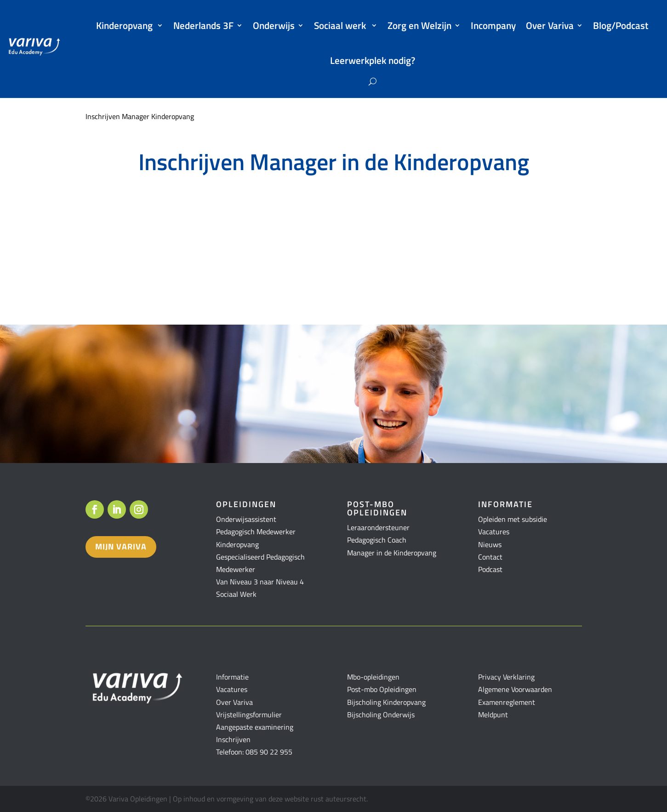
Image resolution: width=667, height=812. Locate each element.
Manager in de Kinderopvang (392, 553)
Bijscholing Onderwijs (381, 715)
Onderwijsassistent (246, 519)
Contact (490, 557)
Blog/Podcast (621, 25)
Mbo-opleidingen (373, 677)
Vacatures (494, 532)
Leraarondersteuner (378, 527)
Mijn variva (121, 546)
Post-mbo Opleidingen (382, 689)
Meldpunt (493, 715)
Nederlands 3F (203, 25)
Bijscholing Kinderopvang (386, 702)
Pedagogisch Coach (377, 540)
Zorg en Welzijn (419, 25)
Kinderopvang (125, 25)
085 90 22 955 (269, 752)
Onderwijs (274, 25)
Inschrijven (233, 739)
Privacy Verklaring (506, 677)
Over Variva (550, 25)
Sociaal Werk (236, 594)
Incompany (493, 25)
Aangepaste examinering (255, 727)
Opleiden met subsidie (513, 519)
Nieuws (490, 544)
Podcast (490, 569)
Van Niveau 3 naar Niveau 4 (260, 582)
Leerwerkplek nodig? (373, 60)
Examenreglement (507, 702)
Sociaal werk (341, 25)
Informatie (232, 677)
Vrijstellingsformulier (249, 715)
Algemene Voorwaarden (515, 689)
